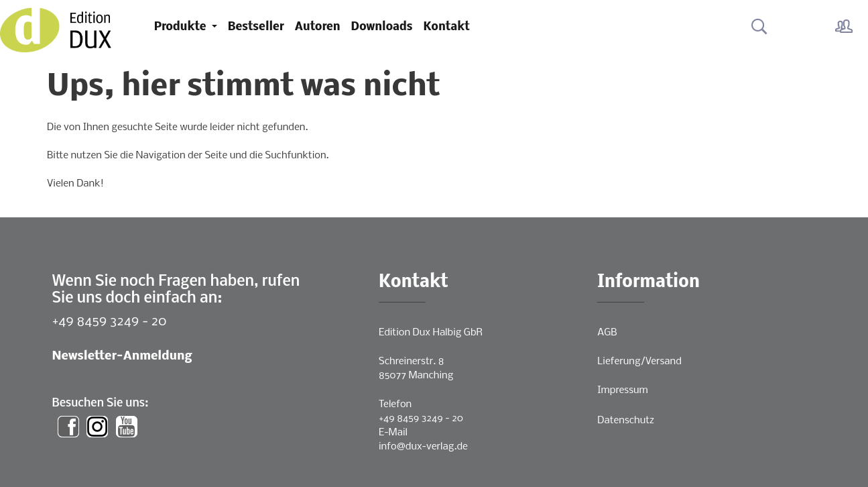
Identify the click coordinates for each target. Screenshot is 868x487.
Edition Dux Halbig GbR (431, 333)
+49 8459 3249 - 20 (110, 322)
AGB (607, 333)
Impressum (622, 390)
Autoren (318, 27)
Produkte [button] (182, 27)
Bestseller (256, 27)
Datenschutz (626, 421)
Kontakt (447, 27)
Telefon (395, 404)
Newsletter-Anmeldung (122, 357)
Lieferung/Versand (639, 362)
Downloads (382, 27)
